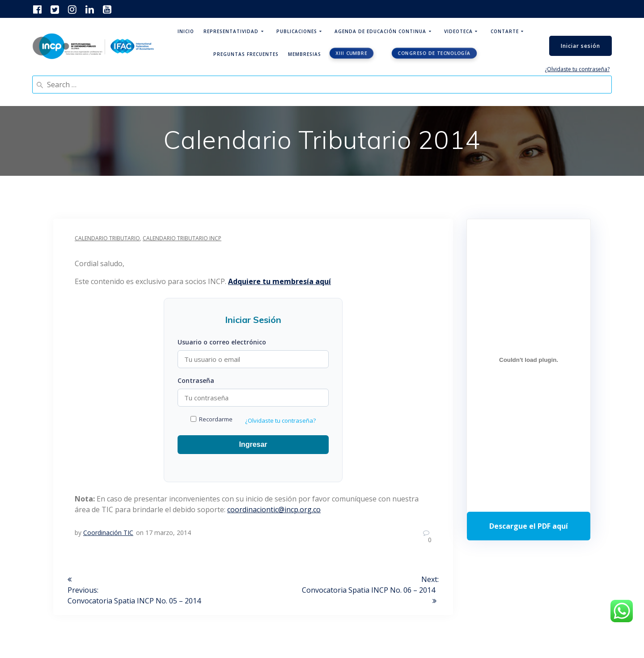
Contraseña (196, 380)
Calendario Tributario (107, 238)
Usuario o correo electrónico (222, 342)
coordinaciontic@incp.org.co (274, 509)
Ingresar (253, 444)
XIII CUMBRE (351, 53)
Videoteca (458, 31)
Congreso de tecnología (434, 53)
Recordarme (212, 419)
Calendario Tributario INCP (182, 238)
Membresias (305, 54)
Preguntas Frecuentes (246, 54)
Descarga (529, 526)
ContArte (505, 31)
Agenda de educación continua (380, 31)
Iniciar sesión (580, 46)
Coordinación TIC (108, 533)
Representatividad (231, 31)
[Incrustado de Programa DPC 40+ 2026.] (529, 360)
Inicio (186, 31)
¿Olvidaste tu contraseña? (577, 69)
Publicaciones (297, 31)
